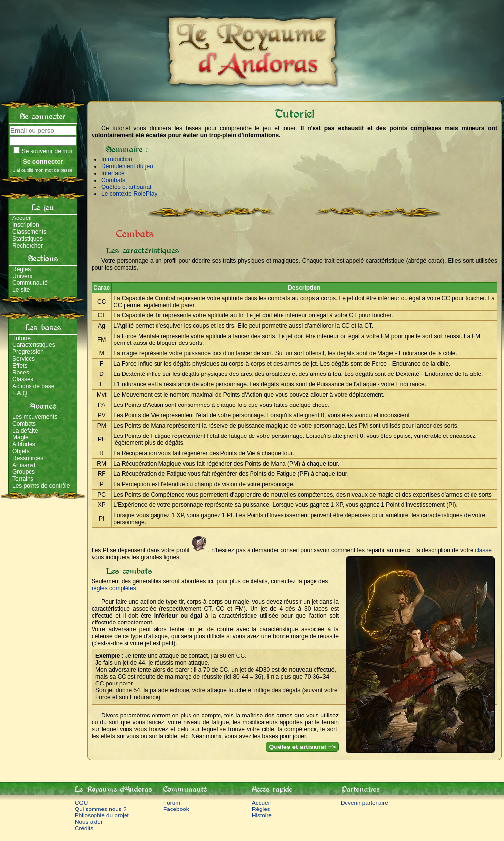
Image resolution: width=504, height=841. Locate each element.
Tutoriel (22, 338)
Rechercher (28, 246)
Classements (29, 232)
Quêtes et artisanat (126, 187)
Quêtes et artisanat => (302, 747)
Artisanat (24, 465)
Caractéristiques (34, 345)
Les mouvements (35, 417)
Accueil (22, 218)
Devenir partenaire (364, 802)
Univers (22, 276)
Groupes (24, 472)
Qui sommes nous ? (101, 809)
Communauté (30, 283)
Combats (24, 424)
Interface (113, 173)
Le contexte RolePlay (129, 194)
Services (24, 359)
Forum (172, 802)
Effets (20, 366)
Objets (21, 451)
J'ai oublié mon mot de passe (43, 170)
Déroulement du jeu (127, 166)
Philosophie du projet (102, 815)
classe (483, 550)
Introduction (117, 159)
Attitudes (24, 444)
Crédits (84, 828)
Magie (20, 437)
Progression (28, 352)
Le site (21, 290)
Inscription (26, 225)
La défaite (25, 431)
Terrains (23, 479)
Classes (23, 379)
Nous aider (89, 822)
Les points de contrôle (41, 486)
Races (21, 373)
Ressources (28, 458)
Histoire (262, 815)
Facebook (176, 809)
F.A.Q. (20, 393)
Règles (21, 269)
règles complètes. (115, 588)
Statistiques (28, 239)
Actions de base (33, 386)
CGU (81, 802)
